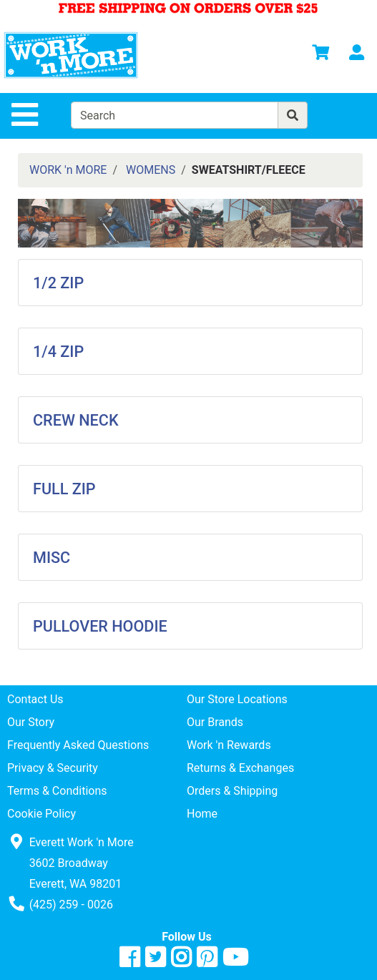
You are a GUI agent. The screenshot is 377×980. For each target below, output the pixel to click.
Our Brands (215, 722)
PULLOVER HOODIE (100, 626)
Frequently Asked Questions (78, 745)
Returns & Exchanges (240, 768)
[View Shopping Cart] (320, 55)
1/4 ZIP (58, 352)
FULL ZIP (64, 489)
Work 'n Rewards (229, 745)
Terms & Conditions (57, 791)
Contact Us (35, 699)
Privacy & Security (53, 768)
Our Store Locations (237, 699)
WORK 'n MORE (68, 170)
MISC (52, 558)
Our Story (31, 722)
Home (202, 814)
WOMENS (151, 170)
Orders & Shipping (232, 791)
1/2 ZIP (58, 283)
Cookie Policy (41, 814)
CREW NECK (76, 420)
